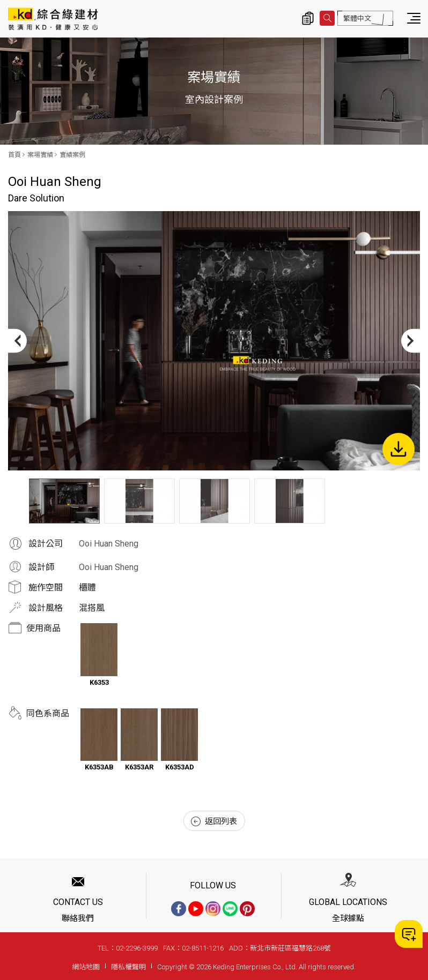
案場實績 (40, 155)
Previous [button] (17, 341)
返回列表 (214, 821)
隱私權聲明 (128, 967)
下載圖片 (399, 449)
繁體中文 (357, 18)
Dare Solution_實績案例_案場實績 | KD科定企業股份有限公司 (53, 19)
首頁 (14, 155)
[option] (214, 341)
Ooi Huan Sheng (109, 544)
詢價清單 (308, 18)
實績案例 (72, 155)
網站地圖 (86, 967)
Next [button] (411, 341)
